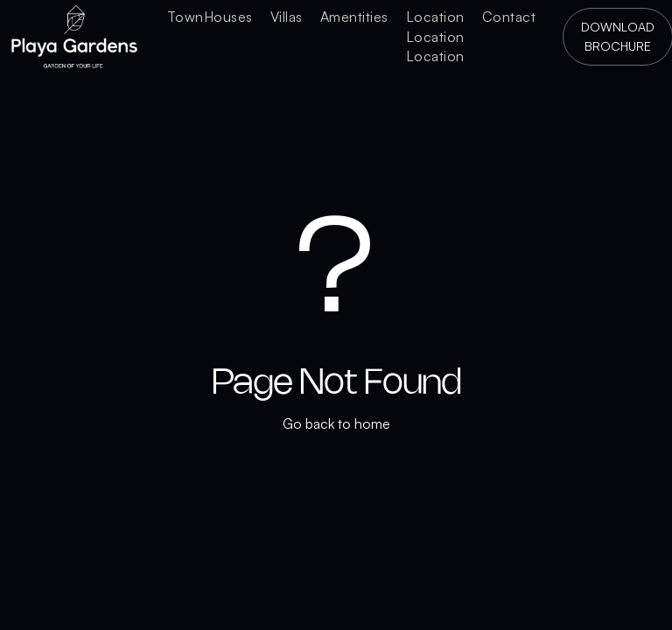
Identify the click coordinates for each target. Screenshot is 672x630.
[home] (74, 37)
